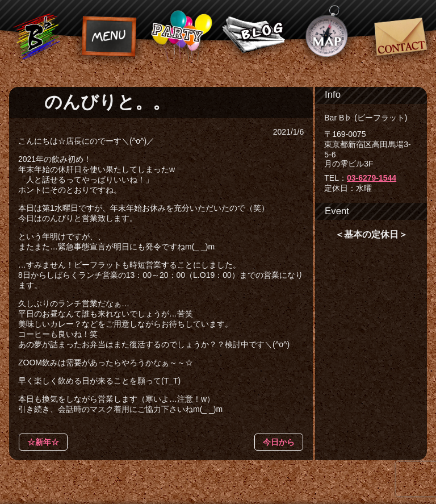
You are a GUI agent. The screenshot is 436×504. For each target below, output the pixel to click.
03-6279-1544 (372, 178)
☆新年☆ (43, 442)
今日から (279, 442)
